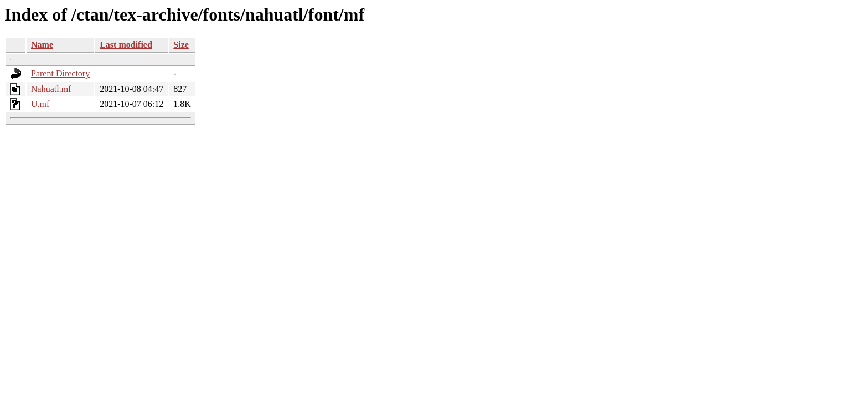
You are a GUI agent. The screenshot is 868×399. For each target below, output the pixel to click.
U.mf (40, 104)
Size (181, 45)
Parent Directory (60, 73)
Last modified (126, 45)
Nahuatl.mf (51, 89)
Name (42, 45)
